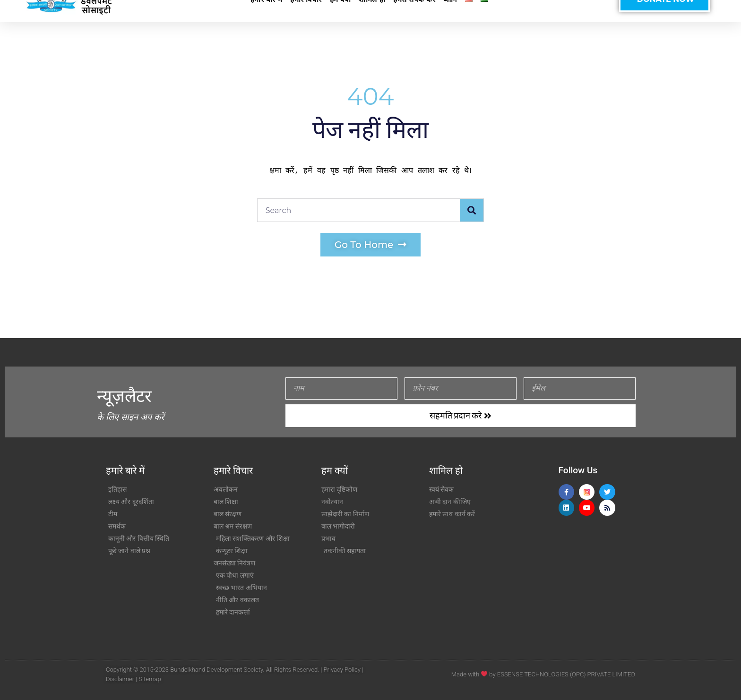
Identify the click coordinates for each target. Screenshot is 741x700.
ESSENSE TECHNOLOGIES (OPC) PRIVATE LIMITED (566, 674)
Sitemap (150, 679)
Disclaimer (120, 679)
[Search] (472, 210)
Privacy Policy (342, 670)
